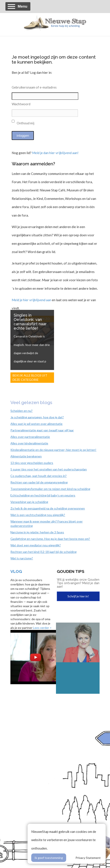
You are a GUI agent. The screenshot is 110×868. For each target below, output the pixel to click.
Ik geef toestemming (49, 858)
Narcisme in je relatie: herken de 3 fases (37, 532)
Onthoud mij (23, 122)
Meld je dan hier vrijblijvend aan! (55, 153)
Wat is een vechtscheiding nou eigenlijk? (38, 515)
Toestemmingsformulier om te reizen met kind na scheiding (50, 489)
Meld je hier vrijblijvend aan (31, 300)
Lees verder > (42, 628)
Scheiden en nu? (21, 411)
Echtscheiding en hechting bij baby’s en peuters (43, 495)
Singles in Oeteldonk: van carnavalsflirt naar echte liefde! (30, 322)
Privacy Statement (88, 858)
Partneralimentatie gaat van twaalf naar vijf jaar (42, 430)
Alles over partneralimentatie (30, 437)
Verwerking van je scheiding (29, 502)
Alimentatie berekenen (26, 456)
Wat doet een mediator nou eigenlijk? (36, 545)
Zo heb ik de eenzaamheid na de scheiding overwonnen (48, 508)
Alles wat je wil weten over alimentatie (36, 424)
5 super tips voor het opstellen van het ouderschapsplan (49, 469)
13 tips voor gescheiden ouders (32, 463)
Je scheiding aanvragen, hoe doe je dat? (37, 417)
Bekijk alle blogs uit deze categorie (30, 377)
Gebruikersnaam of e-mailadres (34, 87)
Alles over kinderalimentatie (29, 443)
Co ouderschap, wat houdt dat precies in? (39, 476)
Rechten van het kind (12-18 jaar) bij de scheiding (44, 552)
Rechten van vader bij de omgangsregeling (39, 482)
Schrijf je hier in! (78, 596)
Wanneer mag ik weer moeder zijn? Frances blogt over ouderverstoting (47, 524)
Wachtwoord (21, 104)
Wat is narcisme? (22, 558)
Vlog (16, 571)
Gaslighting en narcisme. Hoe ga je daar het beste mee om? (50, 539)
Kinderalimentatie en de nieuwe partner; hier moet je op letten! (53, 450)
